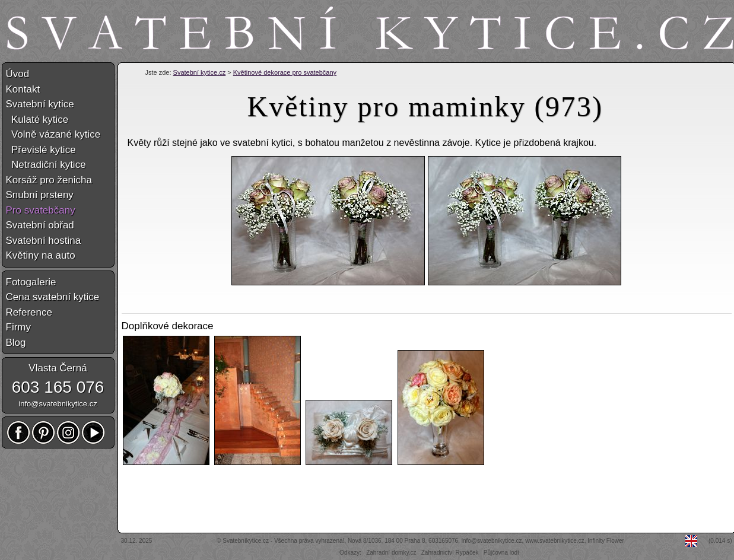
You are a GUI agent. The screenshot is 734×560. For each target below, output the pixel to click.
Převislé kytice (41, 150)
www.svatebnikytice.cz (555, 541)
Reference (29, 312)
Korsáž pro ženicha (49, 180)
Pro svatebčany (41, 210)
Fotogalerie (31, 282)
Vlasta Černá (58, 368)
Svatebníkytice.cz (246, 541)
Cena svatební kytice (53, 297)
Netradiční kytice (46, 165)
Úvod (18, 74)
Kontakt (23, 89)
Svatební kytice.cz (200, 72)
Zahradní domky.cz (391, 553)
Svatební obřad (40, 225)
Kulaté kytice (37, 120)
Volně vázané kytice (53, 134)
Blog (16, 343)
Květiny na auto (41, 255)
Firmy (18, 327)
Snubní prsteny (40, 195)
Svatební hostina (44, 241)
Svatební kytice (40, 104)
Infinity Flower (606, 541)
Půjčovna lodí (501, 553)
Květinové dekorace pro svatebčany (285, 72)
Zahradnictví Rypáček (450, 553)
